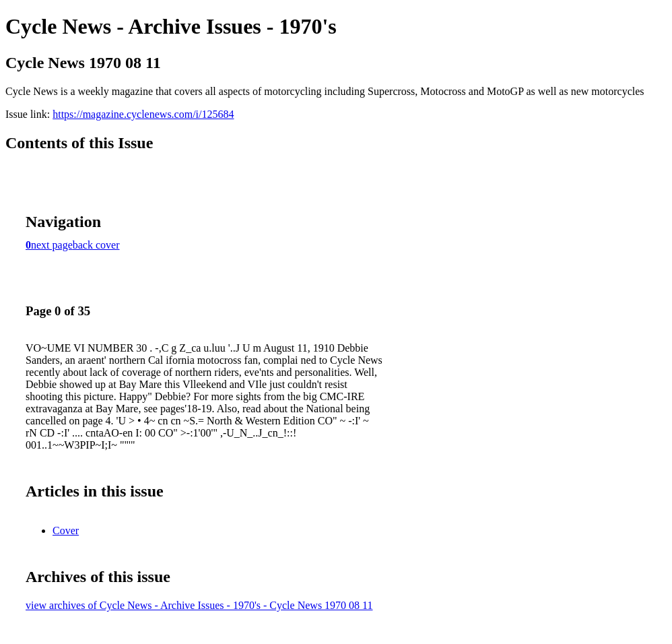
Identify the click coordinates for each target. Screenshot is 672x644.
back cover (96, 245)
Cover (66, 530)
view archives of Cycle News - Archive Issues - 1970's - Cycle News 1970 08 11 (199, 605)
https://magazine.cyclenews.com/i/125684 (143, 114)
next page (52, 245)
